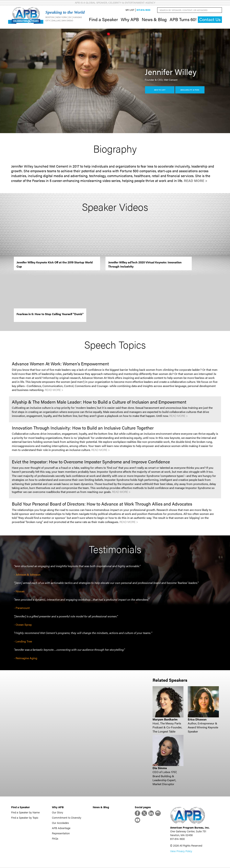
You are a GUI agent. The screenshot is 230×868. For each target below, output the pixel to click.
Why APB (130, 19)
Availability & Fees (190, 90)
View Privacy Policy (181, 852)
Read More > (196, 181)
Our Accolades (60, 823)
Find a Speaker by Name (25, 813)
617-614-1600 (143, 10)
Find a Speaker (103, 19)
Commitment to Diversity (67, 818)
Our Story (57, 813)
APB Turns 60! (183, 19)
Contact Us (210, 20)
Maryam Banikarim (165, 720)
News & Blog (154, 19)
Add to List (160, 90)
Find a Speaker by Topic (25, 818)
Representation (61, 833)
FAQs (55, 839)
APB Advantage (61, 828)
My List (130, 10)
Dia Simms (160, 768)
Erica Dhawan (197, 720)
